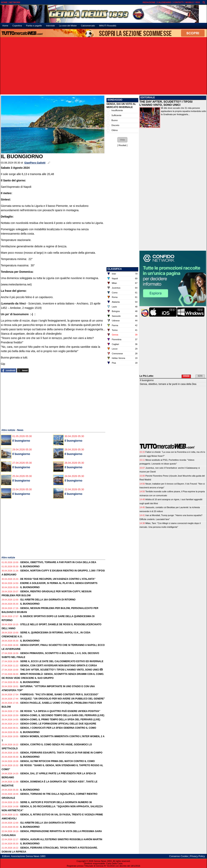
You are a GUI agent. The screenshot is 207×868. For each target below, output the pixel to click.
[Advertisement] (103, 66)
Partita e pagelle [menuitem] (34, 26)
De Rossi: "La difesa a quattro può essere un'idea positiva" (60, 711)
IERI (200, 376)
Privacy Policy (197, 856)
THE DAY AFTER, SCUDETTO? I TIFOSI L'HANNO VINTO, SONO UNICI (166, 103)
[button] (122, 140)
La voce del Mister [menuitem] (68, 26)
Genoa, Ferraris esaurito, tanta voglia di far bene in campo (61, 753)
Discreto (115, 125)
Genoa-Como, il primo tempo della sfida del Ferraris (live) (60, 720)
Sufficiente (116, 115)
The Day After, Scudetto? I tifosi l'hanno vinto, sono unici (60, 670)
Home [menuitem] (5, 26)
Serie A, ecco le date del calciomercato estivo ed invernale (62, 661)
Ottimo (115, 130)
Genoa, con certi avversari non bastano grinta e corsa (59, 666)
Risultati (122, 145)
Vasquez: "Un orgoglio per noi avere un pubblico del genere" (63, 699)
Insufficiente (117, 110)
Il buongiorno (21, 441)
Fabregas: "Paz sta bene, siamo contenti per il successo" (59, 695)
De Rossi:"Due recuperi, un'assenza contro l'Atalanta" (58, 579)
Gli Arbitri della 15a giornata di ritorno (48, 823)
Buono (115, 120)
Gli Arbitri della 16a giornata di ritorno (48, 600)
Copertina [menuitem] (17, 26)
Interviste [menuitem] (51, 26)
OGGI (186, 376)
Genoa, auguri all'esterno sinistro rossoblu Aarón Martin (61, 839)
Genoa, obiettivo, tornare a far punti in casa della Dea (58, 562)
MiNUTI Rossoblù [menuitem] (108, 26)
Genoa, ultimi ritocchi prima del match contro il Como (58, 761)
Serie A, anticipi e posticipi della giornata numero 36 (56, 802)
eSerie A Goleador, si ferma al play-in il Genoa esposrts (59, 583)
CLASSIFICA (115, 269)
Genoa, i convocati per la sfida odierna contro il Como (58, 728)
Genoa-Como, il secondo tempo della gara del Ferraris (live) (62, 715)
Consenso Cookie (179, 856)
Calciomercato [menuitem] (88, 26)
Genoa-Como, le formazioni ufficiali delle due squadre (58, 724)
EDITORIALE (148, 97)
